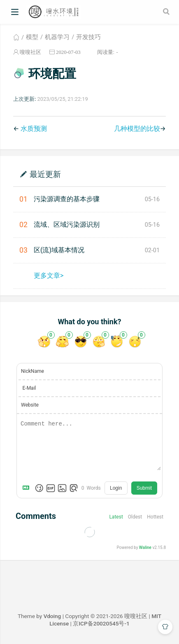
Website (30, 405)
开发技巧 (88, 37)
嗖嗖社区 (30, 52)
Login (116, 488)
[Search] (167, 12)
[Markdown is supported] (28, 488)
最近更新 (45, 174)
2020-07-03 (68, 52)
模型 (32, 37)
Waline (145, 548)
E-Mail (29, 388)
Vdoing (52, 616)
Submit (144, 488)
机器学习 (57, 37)
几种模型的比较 (137, 129)
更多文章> (49, 276)
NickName (33, 371)
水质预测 (34, 129)
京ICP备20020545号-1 (101, 623)
